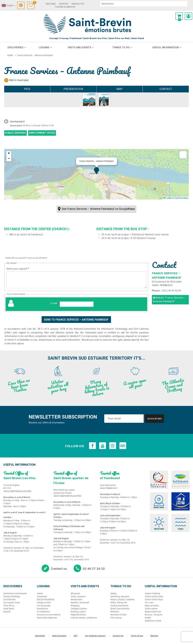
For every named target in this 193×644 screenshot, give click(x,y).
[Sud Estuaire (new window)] (181, 480)
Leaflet (167, 198)
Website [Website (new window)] (169, 300)
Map (119, 89)
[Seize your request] (76, 280)
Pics (27, 89)
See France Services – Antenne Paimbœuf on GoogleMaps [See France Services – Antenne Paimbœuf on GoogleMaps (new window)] (98, 209)
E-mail (55, 303)
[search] (144, 4)
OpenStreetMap (181, 198)
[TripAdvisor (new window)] (123, 446)
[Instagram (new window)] (113, 446)
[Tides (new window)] (181, 523)
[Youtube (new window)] (103, 446)
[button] (179, 16)
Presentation (73, 89)
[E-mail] (77, 304)
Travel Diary (34, 3)
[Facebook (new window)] (92, 446)
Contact (166, 89)
